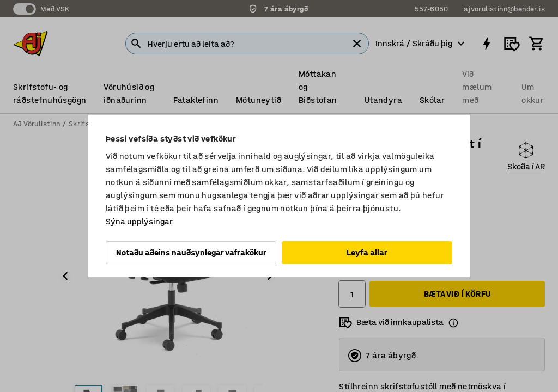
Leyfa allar (367, 252)
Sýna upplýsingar (139, 221)
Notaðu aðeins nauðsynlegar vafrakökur (191, 252)
